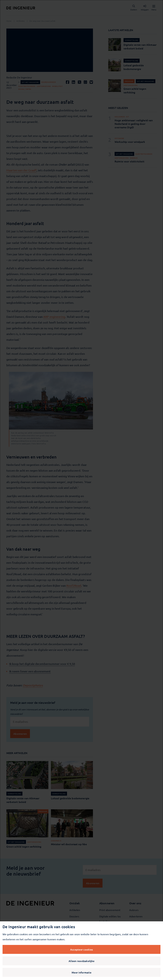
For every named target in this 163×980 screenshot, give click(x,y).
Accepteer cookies (81, 949)
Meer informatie (81, 972)
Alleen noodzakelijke (81, 961)
